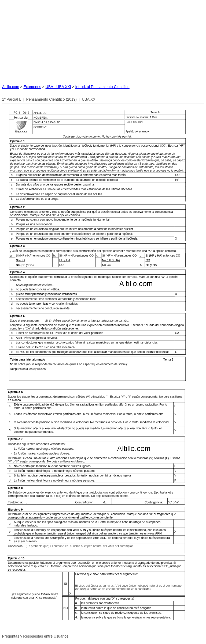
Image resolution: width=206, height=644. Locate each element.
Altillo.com (11, 87)
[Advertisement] (103, 40)
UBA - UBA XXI (58, 87)
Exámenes (32, 87)
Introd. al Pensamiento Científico (102, 87)
